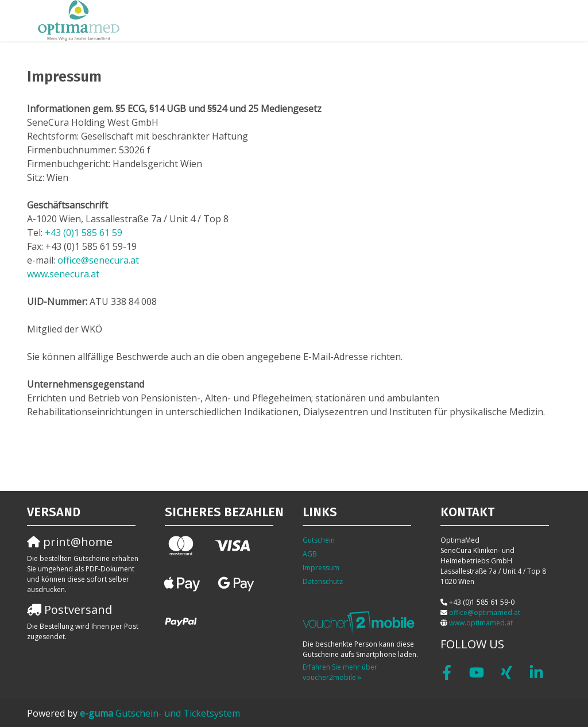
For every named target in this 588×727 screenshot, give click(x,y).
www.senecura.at (63, 274)
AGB (310, 554)
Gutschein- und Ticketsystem (160, 713)
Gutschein (319, 540)
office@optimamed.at (485, 612)
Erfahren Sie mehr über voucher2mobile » (340, 672)
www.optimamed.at (481, 623)
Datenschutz (323, 581)
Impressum (321, 568)
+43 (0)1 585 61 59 (84, 233)
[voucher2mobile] (360, 622)
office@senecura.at (98, 260)
